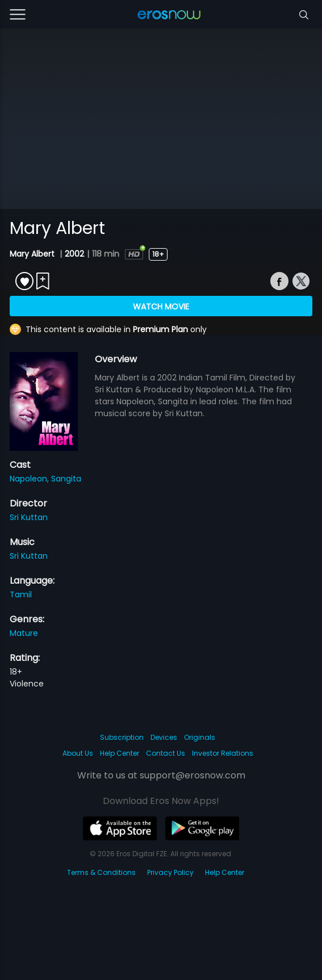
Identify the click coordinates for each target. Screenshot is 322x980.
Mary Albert (33, 254)
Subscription (122, 737)
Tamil (21, 594)
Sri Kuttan (29, 517)
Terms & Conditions (101, 872)
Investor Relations (223, 753)
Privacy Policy (170, 872)
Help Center (120, 753)
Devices (164, 737)
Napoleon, (30, 479)
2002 (74, 254)
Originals (200, 737)
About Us (78, 753)
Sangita (66, 479)
